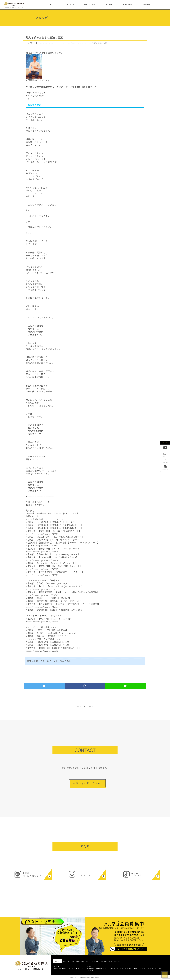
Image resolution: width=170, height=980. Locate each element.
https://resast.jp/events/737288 (42, 569)
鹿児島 (105, 43)
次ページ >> (92, 707)
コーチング (69, 43)
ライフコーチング (88, 43)
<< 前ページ (78, 707)
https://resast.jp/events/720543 (42, 589)
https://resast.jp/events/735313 (42, 560)
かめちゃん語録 (90, 5)
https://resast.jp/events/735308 (42, 551)
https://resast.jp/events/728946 (42, 621)
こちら (68, 661)
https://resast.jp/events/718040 (41, 546)
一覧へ (85, 707)
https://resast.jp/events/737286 (42, 534)
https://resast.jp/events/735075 (42, 607)
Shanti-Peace (44, 43)
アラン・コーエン (59, 43)
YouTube (51, 43)
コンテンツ (71, 5)
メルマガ (109, 5)
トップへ (165, 976)
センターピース (77, 43)
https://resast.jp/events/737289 (42, 575)
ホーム (52, 5)
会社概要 (147, 5)
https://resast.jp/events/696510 (42, 651)
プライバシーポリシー (114, 961)
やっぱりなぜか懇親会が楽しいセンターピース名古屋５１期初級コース (61, 87)
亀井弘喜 (96, 43)
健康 (101, 43)
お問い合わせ (128, 5)
